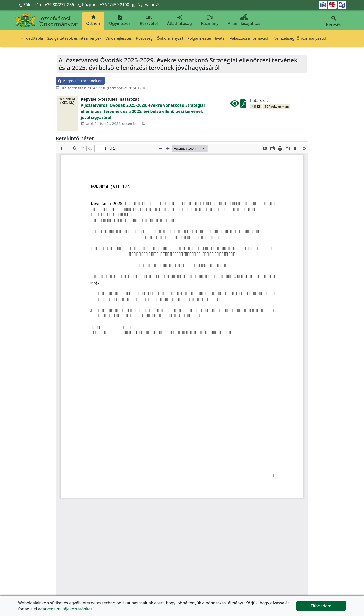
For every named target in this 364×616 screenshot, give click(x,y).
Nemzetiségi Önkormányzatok (300, 38)
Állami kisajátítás (244, 20)
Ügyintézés (120, 20)
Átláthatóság (179, 20)
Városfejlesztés (119, 38)
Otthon (93, 20)
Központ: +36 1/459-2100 (106, 5)
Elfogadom (321, 606)
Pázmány (210, 20)
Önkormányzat (170, 38)
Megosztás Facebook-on (80, 81)
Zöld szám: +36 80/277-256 (47, 5)
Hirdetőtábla (32, 38)
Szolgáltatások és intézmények (74, 38)
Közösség (144, 38)
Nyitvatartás (149, 5)
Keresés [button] (334, 21)
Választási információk (250, 38)
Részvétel (149, 20)
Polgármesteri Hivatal (207, 38)
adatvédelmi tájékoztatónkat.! (66, 609)
